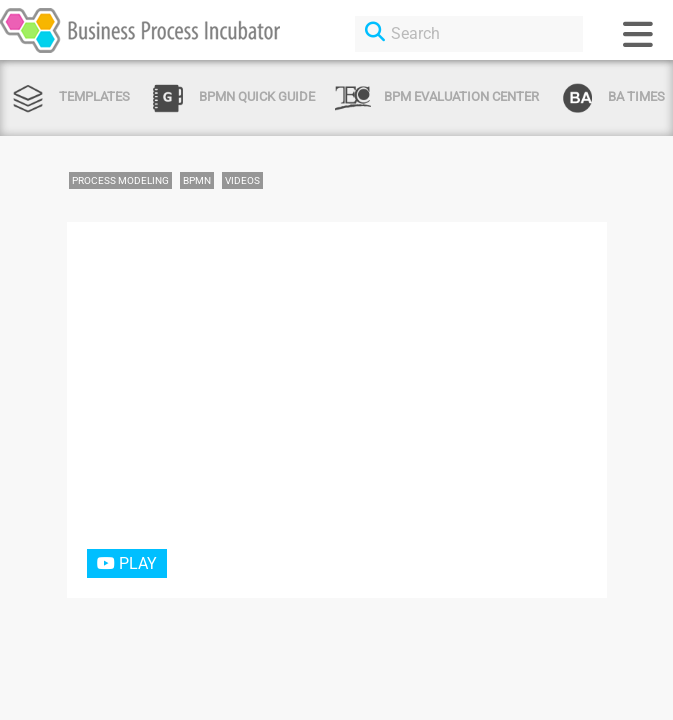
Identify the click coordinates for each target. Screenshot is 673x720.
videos (242, 180)
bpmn (197, 180)
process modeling (120, 180)
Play (127, 563)
